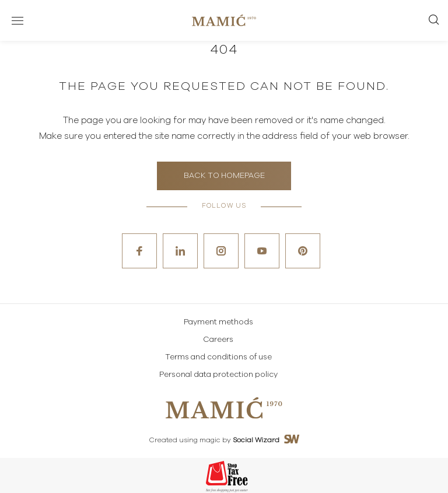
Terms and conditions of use (218, 357)
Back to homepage (224, 176)
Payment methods (218, 322)
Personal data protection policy (218, 375)
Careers (218, 340)
